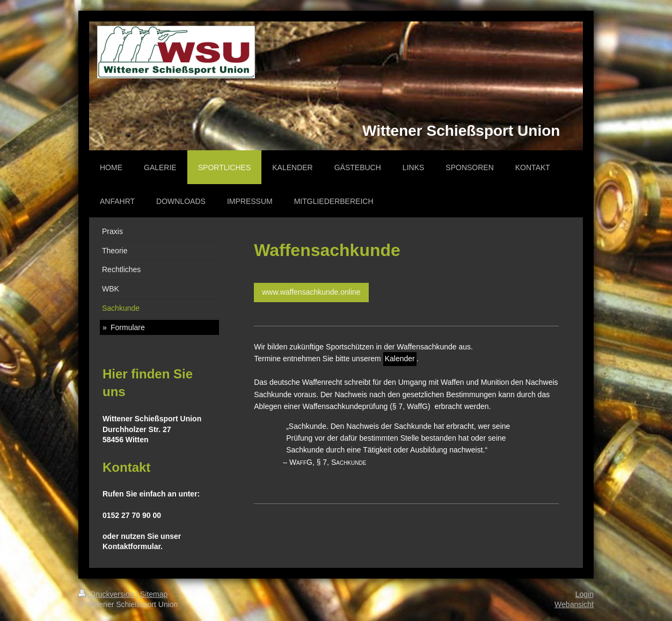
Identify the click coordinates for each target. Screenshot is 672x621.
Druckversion (107, 594)
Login (585, 594)
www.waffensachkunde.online (311, 292)
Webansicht (574, 604)
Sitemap (154, 594)
